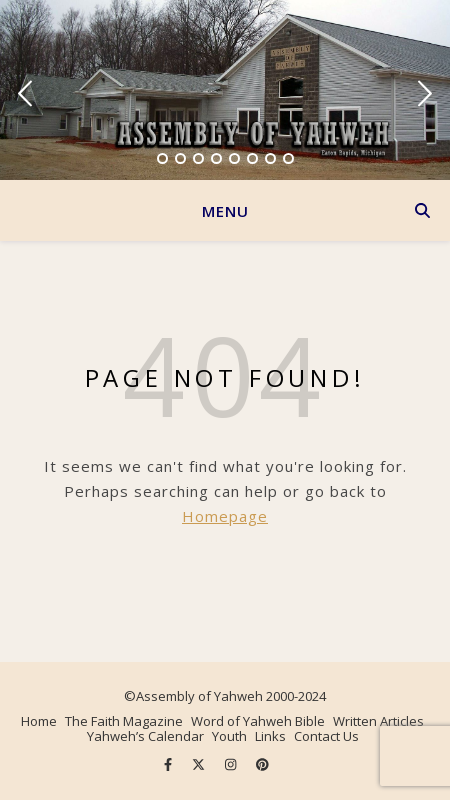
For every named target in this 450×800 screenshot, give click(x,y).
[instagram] (232, 765)
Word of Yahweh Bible (258, 721)
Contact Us (326, 736)
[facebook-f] (169, 765)
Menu (225, 211)
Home (39, 721)
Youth (229, 736)
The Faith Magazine (124, 721)
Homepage (225, 516)
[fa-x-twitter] (200, 765)
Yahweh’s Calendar (145, 736)
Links (270, 736)
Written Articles (378, 721)
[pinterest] (262, 765)
